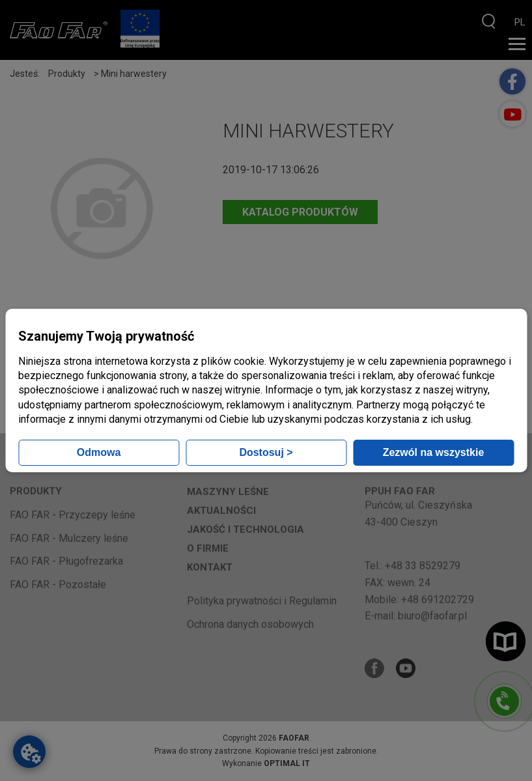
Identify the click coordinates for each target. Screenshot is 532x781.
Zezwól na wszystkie (434, 452)
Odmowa (99, 452)
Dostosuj (266, 452)
